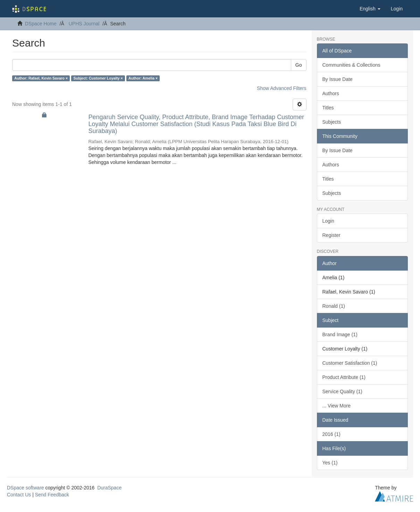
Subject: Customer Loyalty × (98, 78)
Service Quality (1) (342, 391)
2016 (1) (331, 434)
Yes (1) (330, 463)
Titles (328, 108)
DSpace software (26, 488)
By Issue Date (338, 79)
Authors (331, 93)
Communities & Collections (351, 65)
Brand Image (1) (340, 335)
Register (331, 235)
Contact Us (19, 495)
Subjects (332, 122)
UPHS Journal (84, 24)
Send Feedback (52, 495)
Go (299, 65)
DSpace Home (41, 24)
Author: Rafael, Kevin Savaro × (41, 78)
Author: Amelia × (143, 78)
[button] (370, 9)
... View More (337, 406)
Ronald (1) (334, 306)
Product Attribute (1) (344, 377)
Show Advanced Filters (282, 88)
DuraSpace (109, 488)
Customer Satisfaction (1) (350, 363)
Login (328, 221)
